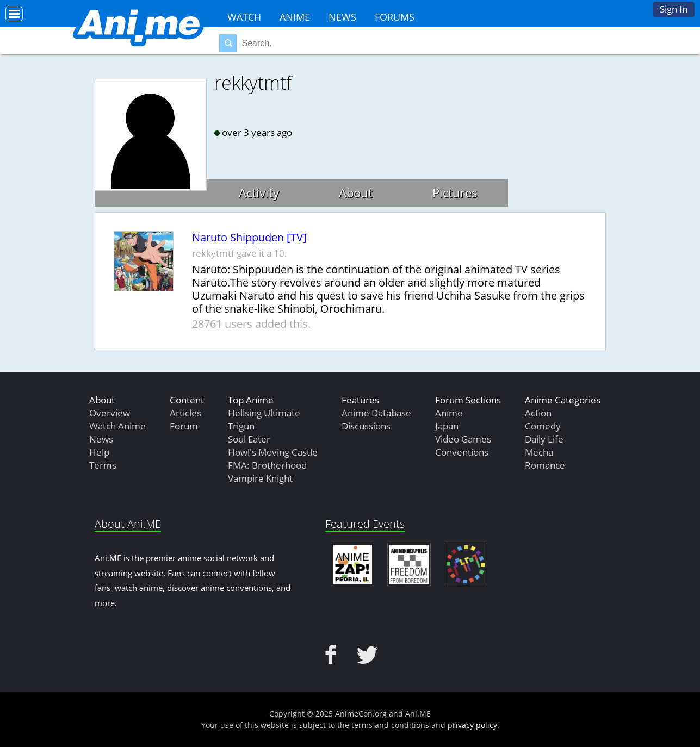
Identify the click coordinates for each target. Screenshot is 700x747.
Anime (295, 17)
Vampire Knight (260, 478)
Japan (447, 426)
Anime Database (376, 413)
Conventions (462, 452)
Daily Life (544, 439)
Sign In (674, 9)
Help (99, 452)
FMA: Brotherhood (267, 465)
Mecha (539, 452)
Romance (545, 465)
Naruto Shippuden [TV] (249, 238)
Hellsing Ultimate (264, 413)
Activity (259, 192)
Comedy (543, 426)
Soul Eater (249, 439)
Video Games (463, 439)
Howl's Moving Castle (273, 452)
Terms (103, 465)
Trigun (241, 426)
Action (538, 413)
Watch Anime (117, 426)
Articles (185, 413)
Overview (110, 413)
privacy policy (472, 725)
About (356, 192)
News (342, 17)
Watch (244, 17)
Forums (395, 17)
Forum (184, 426)
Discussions (366, 426)
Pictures (455, 192)
